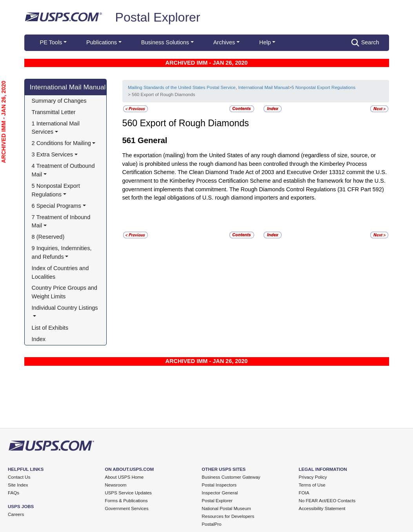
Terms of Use (312, 485)
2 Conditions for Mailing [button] (61, 143)
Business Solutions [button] (165, 42)
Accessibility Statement (322, 508)
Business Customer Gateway (231, 477)
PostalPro (211, 524)
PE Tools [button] (51, 42)
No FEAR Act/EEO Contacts (327, 501)
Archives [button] (224, 42)
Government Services (126, 508)
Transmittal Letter (54, 112)
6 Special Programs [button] (56, 206)
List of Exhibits (50, 328)
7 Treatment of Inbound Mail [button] (62, 222)
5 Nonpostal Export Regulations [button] (57, 190)
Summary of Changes (59, 101)
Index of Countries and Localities (61, 272)
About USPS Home (124, 477)
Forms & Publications (126, 501)
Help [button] (265, 42)
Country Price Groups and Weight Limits (65, 292)
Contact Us (19, 477)
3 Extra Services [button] (52, 154)
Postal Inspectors (219, 485)
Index (39, 339)
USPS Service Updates (128, 493)
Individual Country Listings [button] (65, 308)
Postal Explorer (158, 17)
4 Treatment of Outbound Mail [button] (64, 170)
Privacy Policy (313, 477)
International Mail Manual (68, 87)
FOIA (304, 493)
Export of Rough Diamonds (195, 123)
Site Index (18, 485)
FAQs (14, 493)
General (152, 140)
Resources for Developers (228, 516)
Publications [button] (102, 42)
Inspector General (220, 493)
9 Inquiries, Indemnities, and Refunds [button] (63, 252)
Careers (16, 514)
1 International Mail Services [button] (56, 128)
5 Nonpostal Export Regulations (323, 87)
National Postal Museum (226, 508)
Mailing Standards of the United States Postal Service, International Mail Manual (208, 87)
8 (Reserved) (48, 237)
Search (365, 43)
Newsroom (116, 485)
